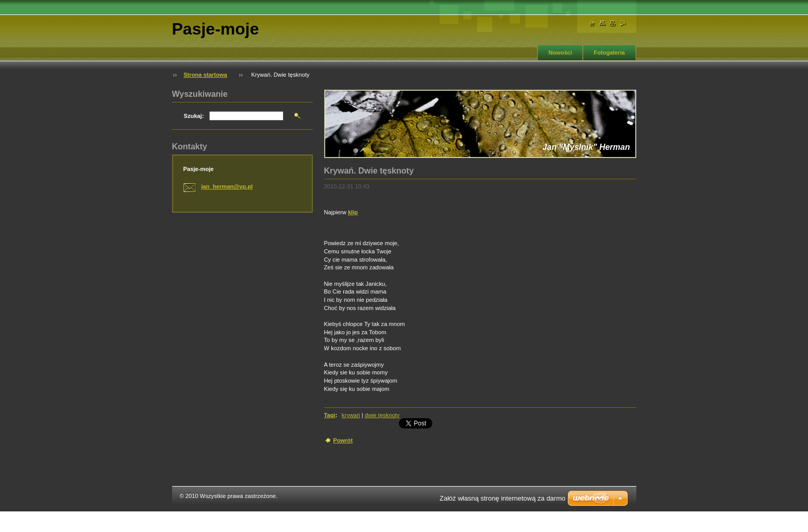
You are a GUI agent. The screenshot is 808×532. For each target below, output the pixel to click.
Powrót (343, 440)
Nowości (560, 53)
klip (353, 212)
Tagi (330, 415)
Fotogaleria (609, 53)
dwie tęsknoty (382, 415)
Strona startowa (205, 75)
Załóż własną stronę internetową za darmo (502, 498)
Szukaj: (194, 116)
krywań (351, 415)
